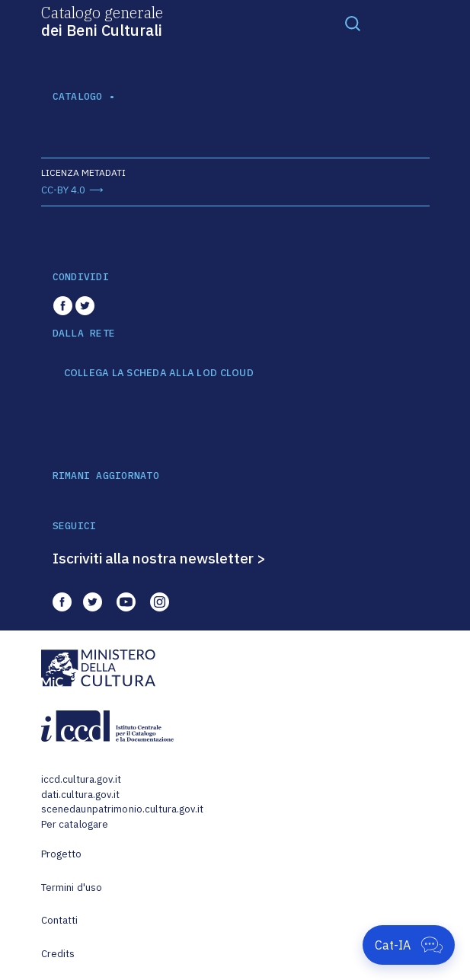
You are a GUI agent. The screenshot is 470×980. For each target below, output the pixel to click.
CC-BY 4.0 (63, 190)
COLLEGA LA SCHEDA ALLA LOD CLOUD (159, 373)
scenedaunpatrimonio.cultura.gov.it (122, 809)
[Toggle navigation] (353, 23)
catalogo (78, 96)
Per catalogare (75, 824)
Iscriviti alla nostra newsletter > (159, 558)
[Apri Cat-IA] (409, 945)
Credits (58, 954)
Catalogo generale (102, 21)
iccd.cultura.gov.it (81, 779)
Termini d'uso (72, 887)
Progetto (62, 854)
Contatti (60, 920)
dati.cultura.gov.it (80, 795)
